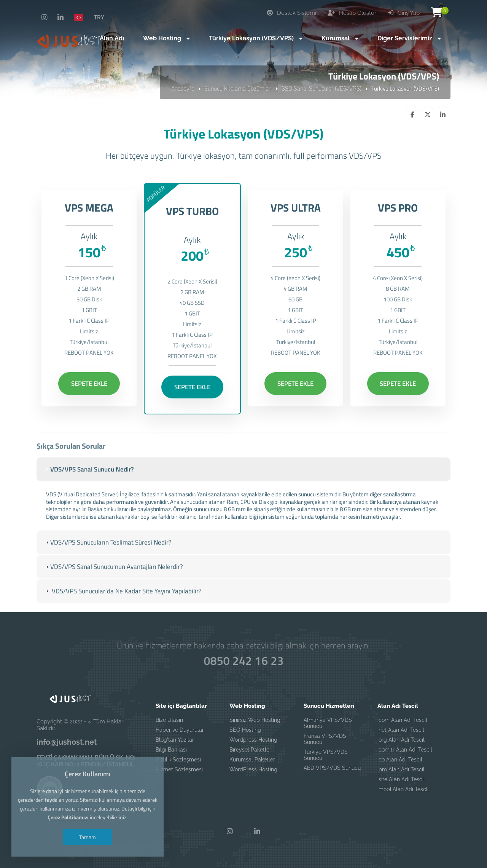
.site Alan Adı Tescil (401, 779)
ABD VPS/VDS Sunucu (332, 768)
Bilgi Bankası (171, 750)
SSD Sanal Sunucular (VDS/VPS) (321, 88)
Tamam (88, 837)
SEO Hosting (245, 730)
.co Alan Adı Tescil (400, 760)
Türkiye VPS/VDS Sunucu (326, 755)
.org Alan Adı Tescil (401, 740)
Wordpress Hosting (253, 740)
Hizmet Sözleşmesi (179, 769)
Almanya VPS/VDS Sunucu (328, 723)
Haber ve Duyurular (180, 730)
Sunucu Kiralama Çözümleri (238, 88)
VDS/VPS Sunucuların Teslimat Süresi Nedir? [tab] (108, 554)
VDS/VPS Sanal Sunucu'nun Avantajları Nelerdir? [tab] (114, 578)
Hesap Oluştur (352, 13)
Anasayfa (183, 88)
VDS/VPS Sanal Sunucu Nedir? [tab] (89, 481)
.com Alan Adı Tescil (402, 720)
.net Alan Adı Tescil (401, 730)
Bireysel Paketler (250, 750)
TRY (99, 17)
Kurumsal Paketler (252, 760)
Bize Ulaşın (169, 720)
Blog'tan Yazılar (175, 740)
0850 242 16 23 (243, 661)
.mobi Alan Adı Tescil (403, 789)
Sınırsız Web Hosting (255, 720)
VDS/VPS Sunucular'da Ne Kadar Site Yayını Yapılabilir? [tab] (123, 603)
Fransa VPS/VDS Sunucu (325, 739)
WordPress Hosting (253, 769)
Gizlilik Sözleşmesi (178, 760)
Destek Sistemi (292, 13)
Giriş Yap (404, 13)
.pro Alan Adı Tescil (401, 769)
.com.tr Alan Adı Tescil (405, 750)
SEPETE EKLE (89, 384)
